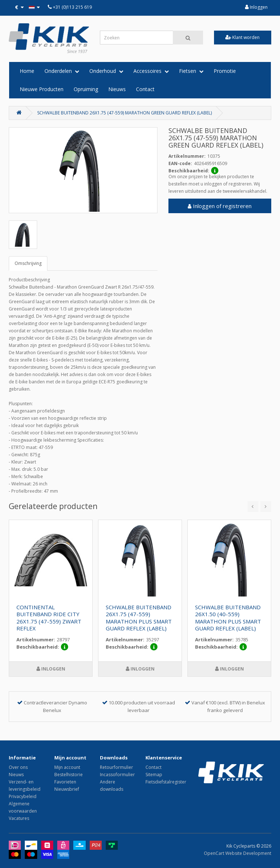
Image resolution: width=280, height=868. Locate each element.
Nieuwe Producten (42, 89)
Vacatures (19, 818)
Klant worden (242, 37)
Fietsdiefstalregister (166, 782)
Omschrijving (28, 263)
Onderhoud (106, 71)
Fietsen (191, 71)
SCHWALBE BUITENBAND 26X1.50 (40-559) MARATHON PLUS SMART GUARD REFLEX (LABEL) (228, 618)
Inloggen (256, 7)
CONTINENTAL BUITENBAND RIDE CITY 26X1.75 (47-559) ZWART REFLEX (49, 618)
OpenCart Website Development (238, 853)
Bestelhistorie (69, 775)
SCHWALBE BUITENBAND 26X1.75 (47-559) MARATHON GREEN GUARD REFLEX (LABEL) (125, 113)
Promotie (225, 71)
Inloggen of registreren (220, 206)
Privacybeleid (23, 796)
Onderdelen (62, 71)
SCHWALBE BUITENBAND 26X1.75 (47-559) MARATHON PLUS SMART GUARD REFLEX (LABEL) (139, 618)
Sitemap (154, 775)
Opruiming (86, 89)
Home (27, 71)
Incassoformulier (117, 775)
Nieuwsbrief (67, 789)
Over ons (18, 767)
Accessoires (151, 71)
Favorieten (65, 782)
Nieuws (117, 89)
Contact (145, 89)
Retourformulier (116, 767)
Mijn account (67, 767)
